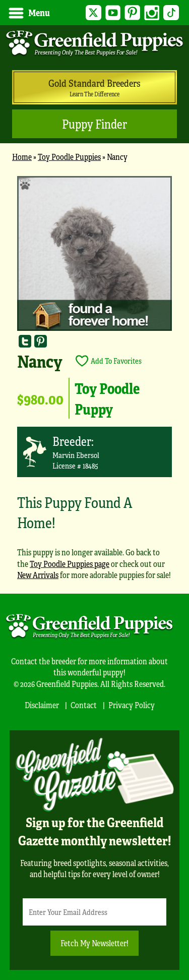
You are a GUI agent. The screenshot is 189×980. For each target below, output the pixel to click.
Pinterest (132, 13)
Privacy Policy (132, 705)
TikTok (171, 13)
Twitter (93, 13)
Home (22, 157)
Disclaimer (42, 705)
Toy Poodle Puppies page (70, 564)
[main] (94, 383)
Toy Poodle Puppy (107, 398)
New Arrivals (38, 575)
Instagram (152, 13)
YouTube (113, 13)
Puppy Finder (94, 124)
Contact (84, 705)
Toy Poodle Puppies (69, 157)
